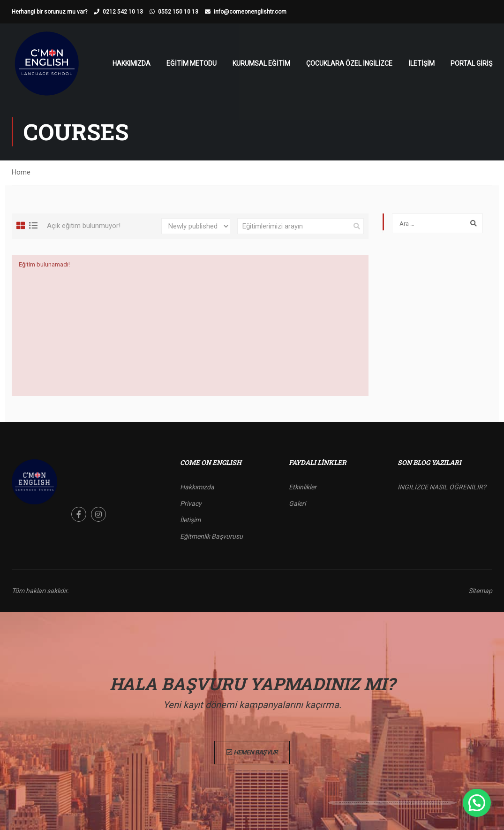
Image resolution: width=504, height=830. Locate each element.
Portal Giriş (471, 63)
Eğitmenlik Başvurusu (211, 536)
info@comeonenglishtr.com (250, 12)
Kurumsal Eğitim (261, 63)
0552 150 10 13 (178, 12)
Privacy (191, 503)
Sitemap (480, 591)
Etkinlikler (303, 487)
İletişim (421, 63)
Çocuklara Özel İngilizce (349, 63)
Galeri (297, 503)
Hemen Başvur (252, 752)
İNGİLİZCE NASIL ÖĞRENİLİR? (442, 487)
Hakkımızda (132, 63)
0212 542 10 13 (123, 12)
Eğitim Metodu (192, 63)
